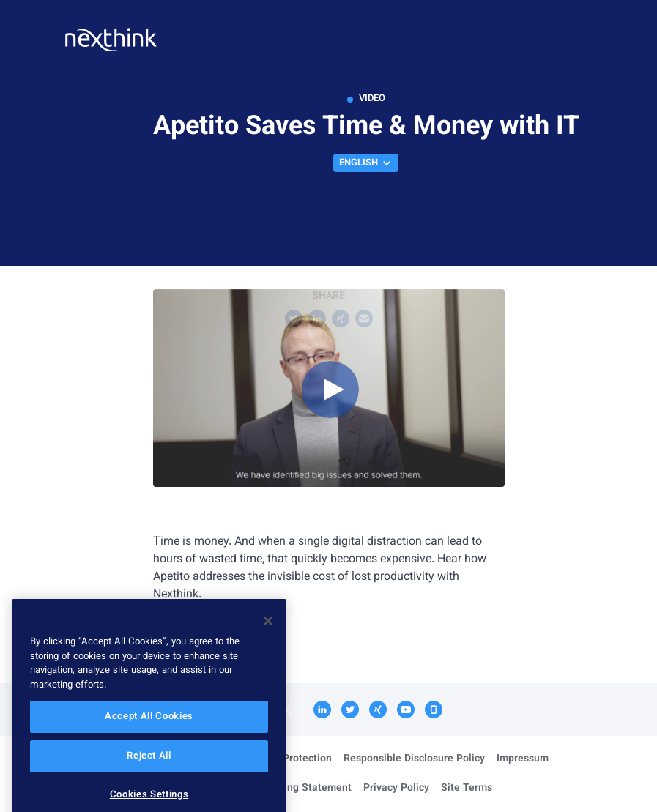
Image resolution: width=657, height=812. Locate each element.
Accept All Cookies (149, 734)
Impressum (523, 759)
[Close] (268, 638)
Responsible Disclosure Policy (414, 759)
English (366, 163)
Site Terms (467, 789)
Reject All (149, 774)
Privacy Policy (396, 789)
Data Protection (295, 759)
